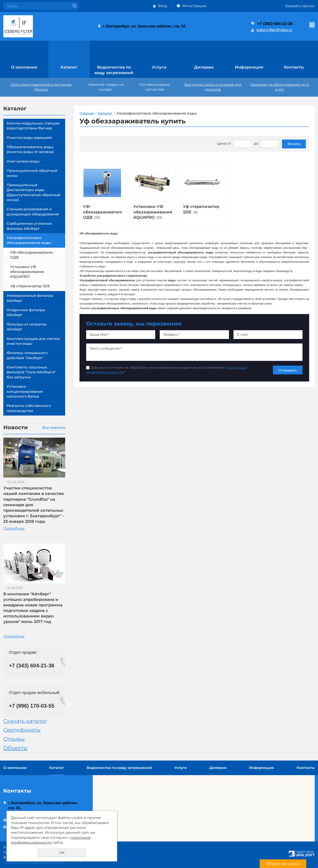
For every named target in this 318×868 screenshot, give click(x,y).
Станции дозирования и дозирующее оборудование (33, 212)
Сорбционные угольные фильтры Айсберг (29, 226)
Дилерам (204, 67)
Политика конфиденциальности (33, 862)
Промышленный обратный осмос (32, 173)
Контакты (294, 67)
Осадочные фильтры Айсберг (26, 312)
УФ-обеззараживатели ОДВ (31, 255)
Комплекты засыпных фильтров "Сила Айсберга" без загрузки (31, 372)
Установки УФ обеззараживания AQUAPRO (27, 272)
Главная (87, 113)
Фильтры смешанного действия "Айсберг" (27, 355)
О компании (24, 67)
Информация (249, 67)
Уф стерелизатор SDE (30, 286)
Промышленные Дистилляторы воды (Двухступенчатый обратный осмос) (33, 192)
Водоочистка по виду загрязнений (114, 70)
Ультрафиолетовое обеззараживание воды (29, 240)
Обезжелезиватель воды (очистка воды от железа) (30, 149)
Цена (222, 143)
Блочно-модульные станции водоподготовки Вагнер (33, 126)
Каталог (69, 67)
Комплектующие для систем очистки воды (33, 341)
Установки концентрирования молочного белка (25, 391)
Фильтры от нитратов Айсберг (26, 327)
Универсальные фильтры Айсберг (30, 298)
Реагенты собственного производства (29, 408)
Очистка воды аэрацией (29, 138)
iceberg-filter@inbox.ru (274, 30)
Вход (163, 6)
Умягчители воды (23, 161)
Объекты (15, 748)
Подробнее (14, 528)
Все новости (54, 428)
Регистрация (194, 6)
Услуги (159, 67)
